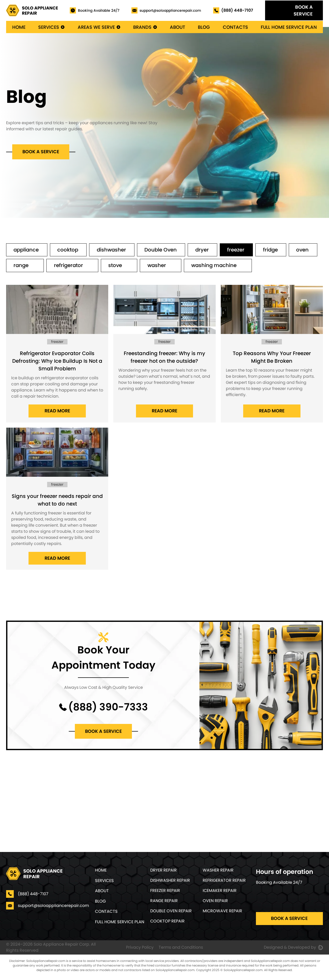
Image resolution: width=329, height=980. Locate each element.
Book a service (41, 152)
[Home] (32, 10)
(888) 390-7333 (108, 708)
